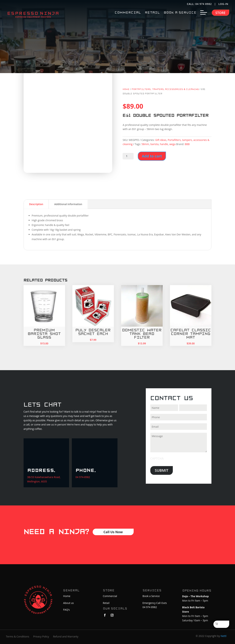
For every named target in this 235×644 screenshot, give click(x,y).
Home (126, 89)
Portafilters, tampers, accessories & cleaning (165, 89)
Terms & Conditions (17, 637)
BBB (187, 144)
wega (172, 144)
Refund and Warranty (66, 637)
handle (164, 144)
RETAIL (152, 13)
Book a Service (151, 596)
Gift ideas (161, 140)
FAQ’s (66, 610)
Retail (106, 603)
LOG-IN (224, 4)
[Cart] (217, 624)
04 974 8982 (204, 4)
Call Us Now (113, 532)
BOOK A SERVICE (180, 13)
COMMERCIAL (128, 13)
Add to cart (152, 156)
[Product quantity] (128, 156)
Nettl (224, 636)
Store (220, 13)
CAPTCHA (157, 458)
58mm (145, 144)
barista (154, 144)
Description (36, 204)
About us (68, 603)
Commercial (110, 596)
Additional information (68, 204)
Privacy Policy (41, 637)
